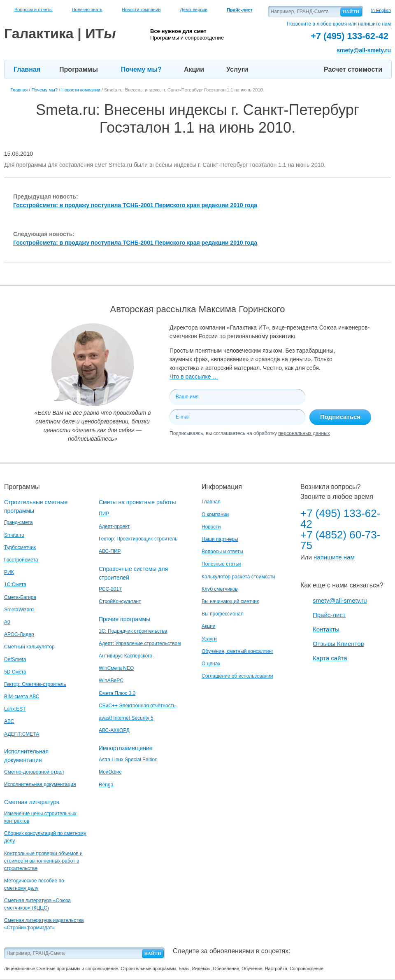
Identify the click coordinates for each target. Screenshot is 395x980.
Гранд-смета (18, 522)
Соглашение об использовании (237, 676)
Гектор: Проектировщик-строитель (138, 539)
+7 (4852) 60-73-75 (340, 540)
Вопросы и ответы (34, 9)
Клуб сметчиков (220, 589)
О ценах (211, 664)
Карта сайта (330, 658)
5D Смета (15, 672)
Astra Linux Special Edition (128, 760)
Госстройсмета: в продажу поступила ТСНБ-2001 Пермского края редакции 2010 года (135, 205)
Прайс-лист (329, 615)
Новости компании (141, 9)
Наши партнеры (220, 539)
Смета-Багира (20, 597)
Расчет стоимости (353, 69)
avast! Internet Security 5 (126, 718)
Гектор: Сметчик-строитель (35, 684)
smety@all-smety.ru (364, 50)
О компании (215, 515)
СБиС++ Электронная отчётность (137, 706)
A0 (7, 622)
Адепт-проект (114, 526)
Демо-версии (194, 9)
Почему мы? (141, 69)
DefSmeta (15, 660)
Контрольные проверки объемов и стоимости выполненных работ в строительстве (43, 861)
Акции (194, 69)
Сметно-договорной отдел (34, 772)
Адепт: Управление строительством (140, 643)
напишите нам (374, 24)
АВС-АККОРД (114, 730)
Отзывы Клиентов (338, 644)
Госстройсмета (21, 560)
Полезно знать (87, 9)
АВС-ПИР (110, 551)
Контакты (326, 629)
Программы (79, 69)
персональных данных (304, 433)
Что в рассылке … (194, 377)
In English (381, 10)
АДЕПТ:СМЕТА (22, 734)
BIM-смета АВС (22, 697)
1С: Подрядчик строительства (133, 631)
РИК (9, 572)
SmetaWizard (19, 610)
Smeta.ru (14, 535)
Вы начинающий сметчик (230, 601)
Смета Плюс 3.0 (117, 693)
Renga (106, 785)
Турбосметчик (20, 547)
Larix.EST (15, 709)
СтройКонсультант (120, 601)
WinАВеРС (111, 681)
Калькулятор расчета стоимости (238, 577)
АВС (9, 721)
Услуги (237, 69)
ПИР (104, 514)
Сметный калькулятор (29, 647)
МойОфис (110, 772)
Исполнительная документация (40, 784)
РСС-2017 (110, 589)
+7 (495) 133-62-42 (340, 519)
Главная (27, 69)
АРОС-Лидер (19, 634)
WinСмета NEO (116, 668)
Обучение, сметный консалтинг (237, 651)
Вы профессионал (223, 614)
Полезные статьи (221, 564)
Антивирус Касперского (125, 656)
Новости (211, 527)
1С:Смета (15, 585)
